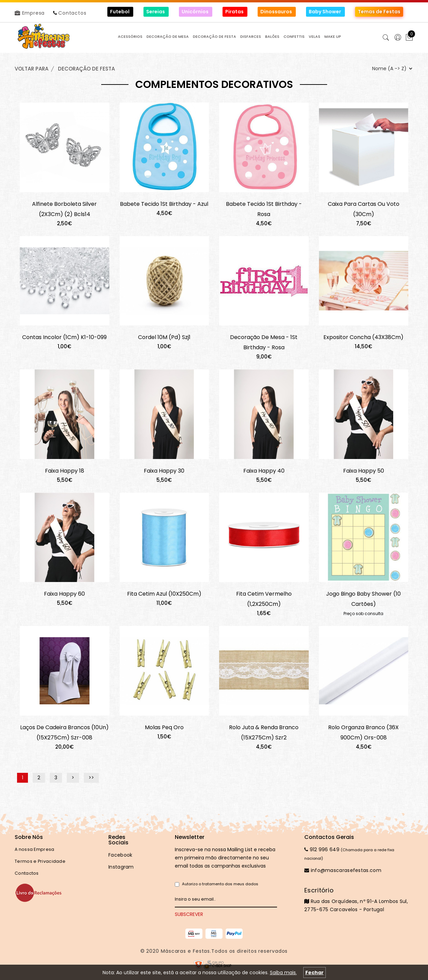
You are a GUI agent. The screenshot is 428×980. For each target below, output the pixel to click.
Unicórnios (196, 12)
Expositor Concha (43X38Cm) (363, 337)
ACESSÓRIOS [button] (130, 37)
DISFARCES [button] (251, 37)
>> (91, 778)
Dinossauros (277, 12)
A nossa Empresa (35, 849)
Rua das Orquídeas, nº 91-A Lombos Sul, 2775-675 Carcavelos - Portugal (359, 900)
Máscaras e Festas (185, 951)
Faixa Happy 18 (65, 471)
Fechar (315, 973)
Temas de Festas (379, 12)
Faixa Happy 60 (64, 594)
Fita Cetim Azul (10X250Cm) (164, 594)
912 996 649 (322, 849)
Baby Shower (325, 12)
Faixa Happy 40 (264, 471)
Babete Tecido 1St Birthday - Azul (164, 204)
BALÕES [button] (272, 37)
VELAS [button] (315, 37)
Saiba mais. (283, 973)
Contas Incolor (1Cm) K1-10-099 (64, 337)
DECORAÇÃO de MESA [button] (168, 37)
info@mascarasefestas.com (343, 870)
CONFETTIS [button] (294, 37)
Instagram (121, 867)
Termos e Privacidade (40, 861)
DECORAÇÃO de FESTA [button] (215, 37)
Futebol (120, 12)
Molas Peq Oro (164, 727)
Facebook (120, 855)
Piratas (235, 12)
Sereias (156, 12)
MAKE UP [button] (333, 37)
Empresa (30, 13)
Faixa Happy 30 (164, 471)
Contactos (72, 13)
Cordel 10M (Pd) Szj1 (164, 337)
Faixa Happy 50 (364, 471)
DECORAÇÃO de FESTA (86, 69)
